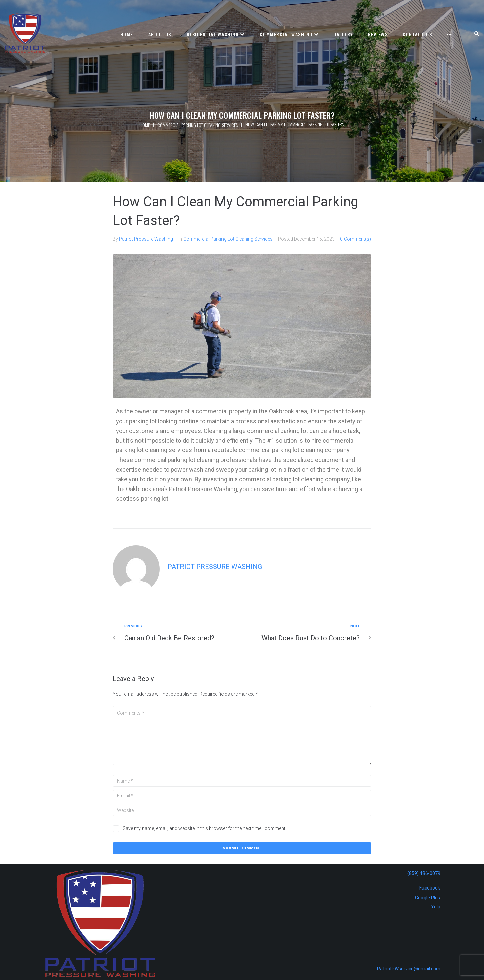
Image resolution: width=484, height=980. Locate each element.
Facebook (430, 888)
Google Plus (428, 898)
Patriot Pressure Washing (146, 239)
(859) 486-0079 (424, 873)
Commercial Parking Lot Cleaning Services (197, 125)
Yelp (436, 907)
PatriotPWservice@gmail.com (409, 969)
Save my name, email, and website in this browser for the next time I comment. (205, 828)
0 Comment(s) (356, 239)
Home (145, 125)
